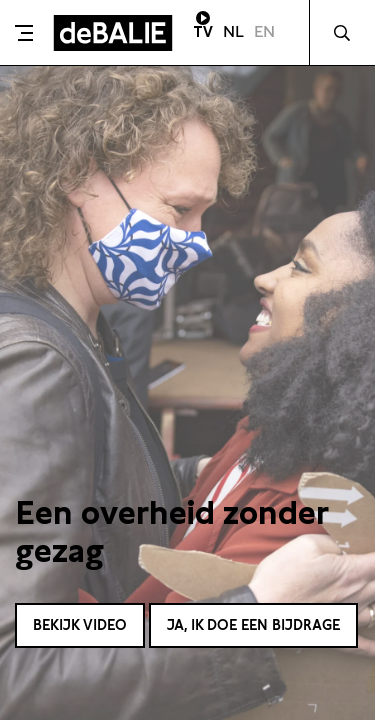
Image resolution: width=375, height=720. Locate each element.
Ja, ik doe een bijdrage (253, 625)
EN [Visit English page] (264, 31)
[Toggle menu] (24, 33)
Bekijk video (80, 625)
